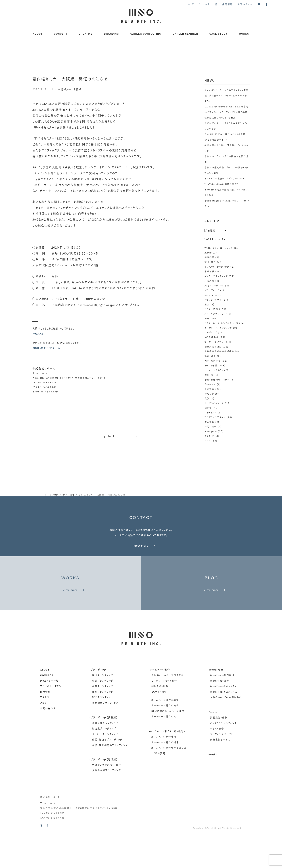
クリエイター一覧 (208, 4)
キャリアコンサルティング (217, 267)
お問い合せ (211, 426)
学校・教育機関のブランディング (110, 778)
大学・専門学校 (213, 361)
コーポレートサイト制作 (164, 713)
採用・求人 (210, 262)
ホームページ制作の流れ (165, 749)
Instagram (211, 431)
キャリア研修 (217, 761)
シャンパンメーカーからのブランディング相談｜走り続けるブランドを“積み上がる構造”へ (227, 95)
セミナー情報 (59, 89)
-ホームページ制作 (159, 702)
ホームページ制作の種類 (165, 733)
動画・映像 (210, 356)
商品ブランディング (103, 725)
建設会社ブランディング (105, 756)
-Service (213, 745)
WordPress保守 (220, 713)
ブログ (191, 4)
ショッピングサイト (214, 300)
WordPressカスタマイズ (224, 725)
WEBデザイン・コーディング (219, 248)
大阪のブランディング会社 (107, 797)
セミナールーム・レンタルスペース (221, 323)
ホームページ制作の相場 (165, 775)
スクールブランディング (216, 314)
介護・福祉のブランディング (107, 772)
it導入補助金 (212, 337)
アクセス (45, 730)
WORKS (244, 34)
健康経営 (209, 257)
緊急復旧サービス (220, 772)
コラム (208, 441)
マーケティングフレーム (216, 342)
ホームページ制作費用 (164, 769)
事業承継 (209, 271)
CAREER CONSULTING (146, 34)
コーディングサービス (222, 767)
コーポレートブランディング (218, 328)
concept (47, 708)
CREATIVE (86, 34)
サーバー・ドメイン (214, 370)
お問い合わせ (245, 4)
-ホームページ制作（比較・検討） (167, 764)
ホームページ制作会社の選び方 (169, 780)
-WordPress (216, 702)
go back (120, 437)
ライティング (211, 412)
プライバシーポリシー (52, 719)
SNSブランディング (103, 730)
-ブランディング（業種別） (104, 750)
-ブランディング (98, 702)
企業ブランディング (103, 713)
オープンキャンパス (214, 403)
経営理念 (209, 281)
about (45, 702)
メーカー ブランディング (105, 767)
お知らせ (209, 394)
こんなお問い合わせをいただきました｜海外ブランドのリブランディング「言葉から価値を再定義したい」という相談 (226, 112)
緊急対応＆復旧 (213, 346)
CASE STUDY (218, 34)
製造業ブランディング (104, 761)
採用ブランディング (214, 285)
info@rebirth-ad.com (46, 392)
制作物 (208, 408)
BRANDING (112, 34)
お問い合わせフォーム (47, 348)
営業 (207, 318)
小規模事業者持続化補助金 (219, 351)
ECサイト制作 (159, 725)
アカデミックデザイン (215, 417)
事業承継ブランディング (105, 736)
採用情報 (228, 4)
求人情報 (209, 422)
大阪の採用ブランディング (107, 803)
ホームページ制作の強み (165, 738)
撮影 (207, 398)
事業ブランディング (103, 719)
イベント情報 (76, 89)
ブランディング (212, 290)
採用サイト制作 (160, 719)
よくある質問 (158, 786)
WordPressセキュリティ (223, 719)
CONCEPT (61, 34)
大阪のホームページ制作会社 (168, 708)
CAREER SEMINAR (185, 34)
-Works (212, 787)
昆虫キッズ (210, 384)
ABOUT (38, 34)
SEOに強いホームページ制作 (168, 744)
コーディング (211, 332)
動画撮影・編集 (219, 750)
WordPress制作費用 (222, 708)
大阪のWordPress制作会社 (226, 730)
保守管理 (209, 389)
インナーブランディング (216, 276)
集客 (207, 304)
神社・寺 (209, 375)
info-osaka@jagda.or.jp (98, 305)
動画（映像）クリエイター (217, 379)
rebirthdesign (213, 295)
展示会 (208, 252)
